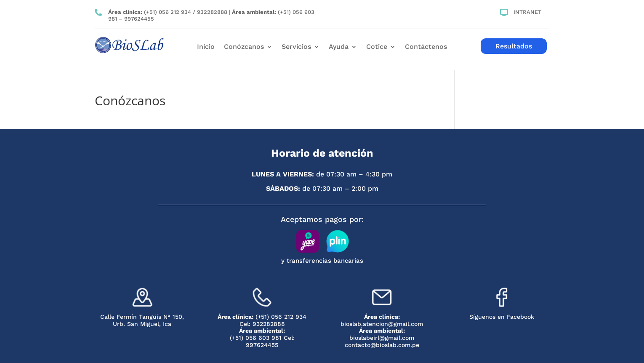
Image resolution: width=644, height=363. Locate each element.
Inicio (206, 47)
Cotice (377, 47)
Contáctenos (426, 47)
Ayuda (339, 47)
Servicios (296, 47)
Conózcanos (244, 47)
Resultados (514, 46)
